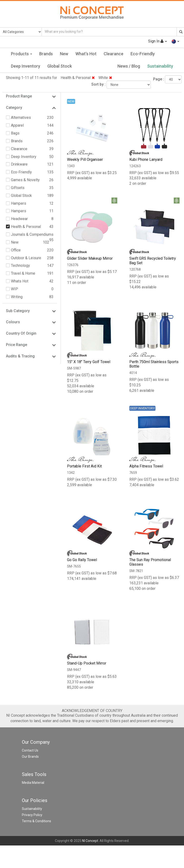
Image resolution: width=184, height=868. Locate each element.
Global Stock (60, 66)
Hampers (19, 203)
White (105, 78)
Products (22, 54)
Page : (159, 79)
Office (16, 250)
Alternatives (21, 118)
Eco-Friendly (143, 54)
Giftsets (18, 188)
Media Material (33, 783)
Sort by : (98, 84)
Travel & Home (23, 273)
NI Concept (90, 841)
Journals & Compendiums (32, 234)
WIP (15, 289)
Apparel (17, 125)
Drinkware (19, 164)
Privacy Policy (32, 815)
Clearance (114, 54)
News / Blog (129, 66)
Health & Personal (78, 78)
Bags (15, 133)
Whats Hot (20, 281)
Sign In (157, 41)
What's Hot (86, 54)
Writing (17, 297)
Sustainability (160, 66)
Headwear (19, 219)
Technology (20, 265)
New (64, 54)
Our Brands (30, 757)
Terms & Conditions (36, 821)
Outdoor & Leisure (26, 258)
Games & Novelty (25, 180)
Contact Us (30, 750)
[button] (175, 41)
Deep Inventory (26, 66)
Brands (46, 54)
